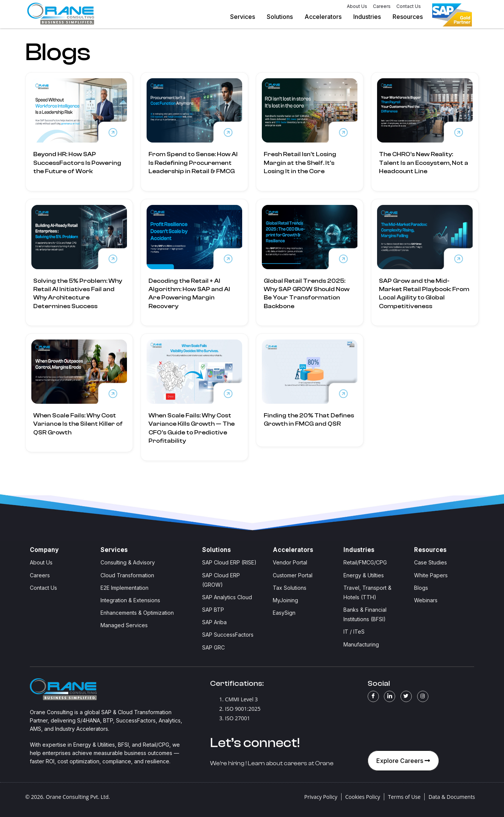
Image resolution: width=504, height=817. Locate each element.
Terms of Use (404, 797)
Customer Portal (293, 575)
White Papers (431, 575)
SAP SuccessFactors (228, 635)
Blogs (421, 588)
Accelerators (326, 17)
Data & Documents (452, 797)
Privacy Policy (321, 797)
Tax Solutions (290, 588)
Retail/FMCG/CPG (365, 562)
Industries (370, 17)
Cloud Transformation (127, 575)
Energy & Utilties (364, 575)
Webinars (426, 600)
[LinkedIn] (390, 696)
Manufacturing (361, 644)
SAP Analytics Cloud (227, 597)
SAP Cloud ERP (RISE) (229, 562)
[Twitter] (406, 696)
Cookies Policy (363, 797)
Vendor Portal (290, 562)
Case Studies (431, 562)
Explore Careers (404, 761)
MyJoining (285, 600)
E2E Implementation (124, 588)
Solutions (283, 17)
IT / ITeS (354, 632)
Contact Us (409, 6)
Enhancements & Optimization (137, 613)
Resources (411, 17)
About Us (357, 6)
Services (246, 17)
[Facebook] (373, 696)
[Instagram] (423, 696)
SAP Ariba (214, 622)
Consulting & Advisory (128, 562)
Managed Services (124, 625)
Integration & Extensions (130, 600)
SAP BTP (213, 610)
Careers (382, 6)
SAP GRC (213, 647)
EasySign (284, 613)
